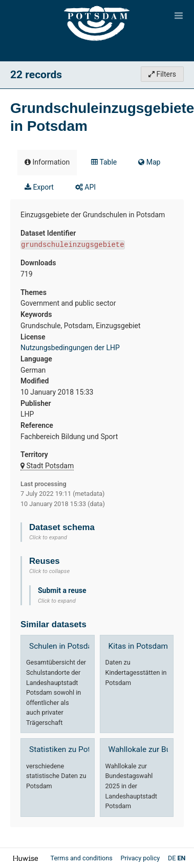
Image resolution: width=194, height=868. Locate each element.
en (182, 858)
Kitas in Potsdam (138, 646)
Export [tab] (39, 187)
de (172, 858)
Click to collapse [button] (49, 571)
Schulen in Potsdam (64, 646)
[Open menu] (179, 15)
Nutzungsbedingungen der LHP (70, 348)
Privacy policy (141, 858)
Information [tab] (47, 162)
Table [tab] (104, 162)
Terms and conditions (82, 858)
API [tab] (85, 187)
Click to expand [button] (48, 538)
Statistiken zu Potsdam (70, 749)
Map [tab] (149, 162)
